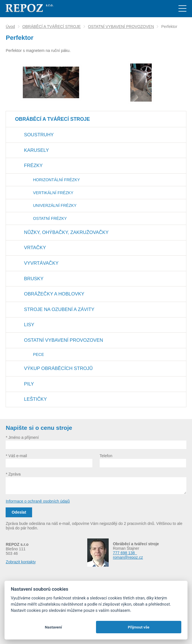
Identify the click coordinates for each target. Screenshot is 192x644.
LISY (29, 325)
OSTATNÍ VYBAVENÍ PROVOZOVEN (121, 27)
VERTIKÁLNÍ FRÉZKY (53, 193)
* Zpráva (13, 474)
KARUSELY (36, 150)
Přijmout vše (139, 627)
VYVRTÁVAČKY (41, 263)
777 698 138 (125, 553)
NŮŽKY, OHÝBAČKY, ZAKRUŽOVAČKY (66, 232)
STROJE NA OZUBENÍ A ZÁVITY (59, 309)
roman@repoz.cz (128, 557)
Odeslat (19, 512)
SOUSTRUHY (39, 135)
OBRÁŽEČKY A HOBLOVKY (54, 294)
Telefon (106, 456)
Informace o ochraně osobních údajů (38, 501)
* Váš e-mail (16, 456)
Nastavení (53, 627)
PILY (29, 384)
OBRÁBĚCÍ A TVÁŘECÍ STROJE (51, 27)
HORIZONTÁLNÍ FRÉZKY (56, 180)
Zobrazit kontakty (21, 562)
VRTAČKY (35, 248)
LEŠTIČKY (35, 399)
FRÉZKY (33, 166)
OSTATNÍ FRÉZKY (50, 218)
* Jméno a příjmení (22, 437)
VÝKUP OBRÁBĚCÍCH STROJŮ (58, 368)
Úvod (10, 27)
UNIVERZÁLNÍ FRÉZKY (55, 205)
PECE (38, 354)
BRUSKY (34, 279)
